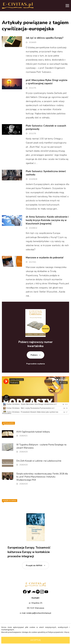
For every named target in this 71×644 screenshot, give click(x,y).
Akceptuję (35, 640)
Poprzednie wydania (36, 364)
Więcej (67, 632)
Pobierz (34, 355)
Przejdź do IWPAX (34, 566)
